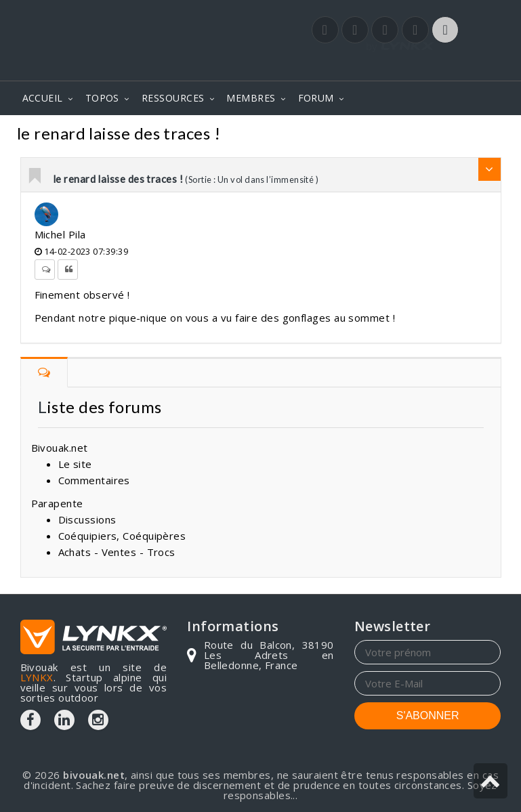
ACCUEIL (43, 98)
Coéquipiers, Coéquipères (122, 536)
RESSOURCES (173, 98)
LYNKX (37, 677)
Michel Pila (60, 234)
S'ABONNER (428, 715)
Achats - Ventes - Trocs (117, 552)
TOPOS (102, 98)
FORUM (316, 98)
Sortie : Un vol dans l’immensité (411, 135)
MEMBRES (251, 98)
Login (434, 67)
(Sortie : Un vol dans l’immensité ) (252, 179)
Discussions (87, 519)
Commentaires (266, 135)
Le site (75, 464)
